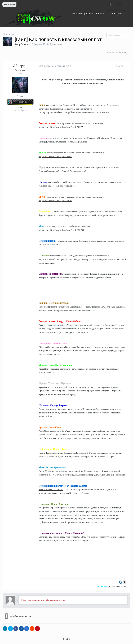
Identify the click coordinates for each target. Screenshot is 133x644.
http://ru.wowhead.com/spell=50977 (65, 127)
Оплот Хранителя (46, 471)
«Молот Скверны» (89, 537)
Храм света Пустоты (47, 387)
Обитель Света (45, 347)
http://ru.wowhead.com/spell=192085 (62, 112)
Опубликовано (53, 66)
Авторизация (10, 34)
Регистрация (117, 13)
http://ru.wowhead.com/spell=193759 (66, 230)
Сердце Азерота (45, 409)
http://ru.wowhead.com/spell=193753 (54, 200)
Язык (67, 639)
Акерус (41, 325)
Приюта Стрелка (48, 508)
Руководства (56, 44)
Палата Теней (44, 453)
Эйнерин (25, 44)
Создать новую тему (116, 53)
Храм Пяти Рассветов (48, 369)
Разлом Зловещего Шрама (50, 489)
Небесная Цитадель (47, 307)
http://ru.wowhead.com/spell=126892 (54, 156)
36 (20, 107)
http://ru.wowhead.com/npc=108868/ (54, 259)
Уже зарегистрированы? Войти (88, 14)
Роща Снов (43, 431)
